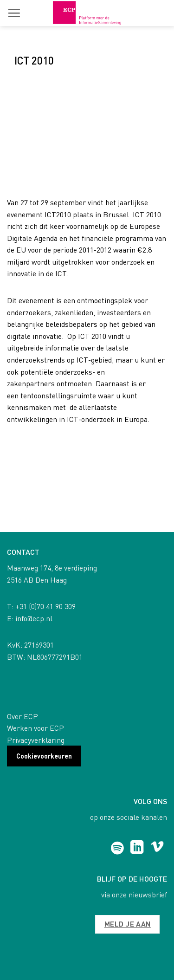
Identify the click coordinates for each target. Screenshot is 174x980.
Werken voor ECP (35, 728)
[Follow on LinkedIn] (137, 848)
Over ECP (23, 716)
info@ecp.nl (34, 618)
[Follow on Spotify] (117, 848)
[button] (14, 13)
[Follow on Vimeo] (157, 848)
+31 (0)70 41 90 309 (45, 606)
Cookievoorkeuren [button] (44, 756)
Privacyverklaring (36, 740)
